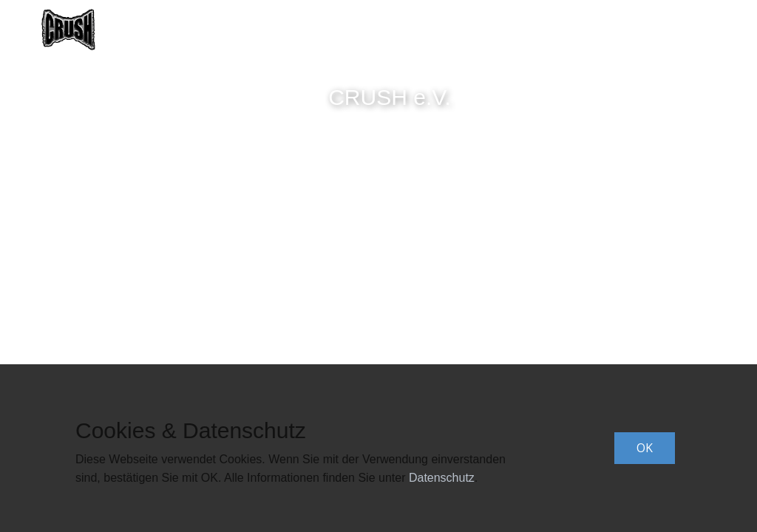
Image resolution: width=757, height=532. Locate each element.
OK (645, 448)
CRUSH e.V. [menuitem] (412, 30)
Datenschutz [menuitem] (584, 30)
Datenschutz (442, 478)
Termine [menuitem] (495, 30)
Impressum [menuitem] (680, 30)
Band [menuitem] (337, 30)
